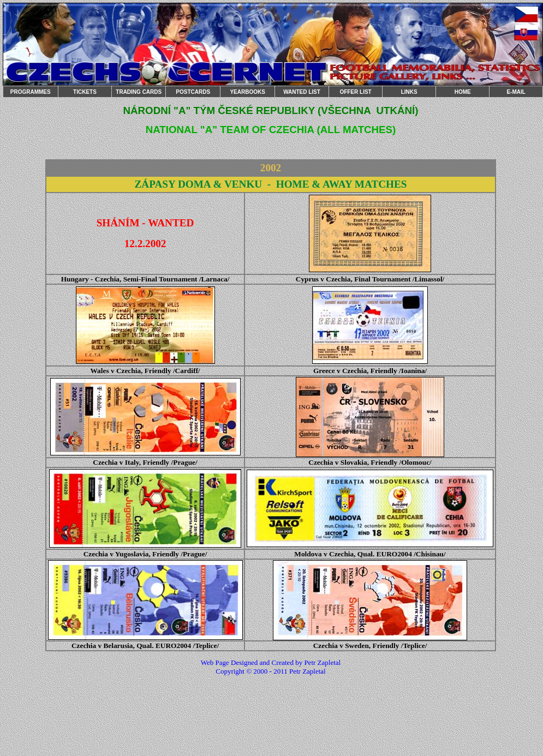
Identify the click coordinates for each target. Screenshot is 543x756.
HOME (463, 92)
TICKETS (85, 92)
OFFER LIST (355, 92)
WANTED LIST (302, 92)
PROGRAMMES (31, 92)
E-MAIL (516, 92)
